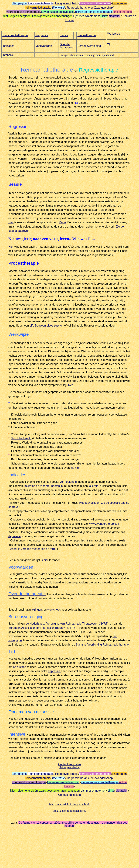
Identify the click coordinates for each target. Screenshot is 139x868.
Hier (11, 222)
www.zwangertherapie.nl (104, 524)
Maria (62, 222)
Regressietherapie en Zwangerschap (90, 8)
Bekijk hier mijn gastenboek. (69, 811)
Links (104, 16)
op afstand (20, 667)
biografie (114, 16)
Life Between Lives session (47, 326)
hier (70, 385)
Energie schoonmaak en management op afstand (87, 55)
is (42, 560)
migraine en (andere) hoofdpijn (44, 486)
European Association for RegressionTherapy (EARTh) (42, 628)
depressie (14, 536)
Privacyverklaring (69, 767)
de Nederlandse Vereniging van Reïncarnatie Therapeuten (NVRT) (67, 624)
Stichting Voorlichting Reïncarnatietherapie (102, 645)
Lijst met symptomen (86, 16)
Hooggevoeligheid (66, 3)
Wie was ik (59, 8)
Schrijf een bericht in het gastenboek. (69, 804)
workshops (54, 610)
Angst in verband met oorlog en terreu (34, 549)
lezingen (37, 610)
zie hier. (75, 468)
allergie (94, 486)
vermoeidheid (68, 482)
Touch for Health (21, 438)
